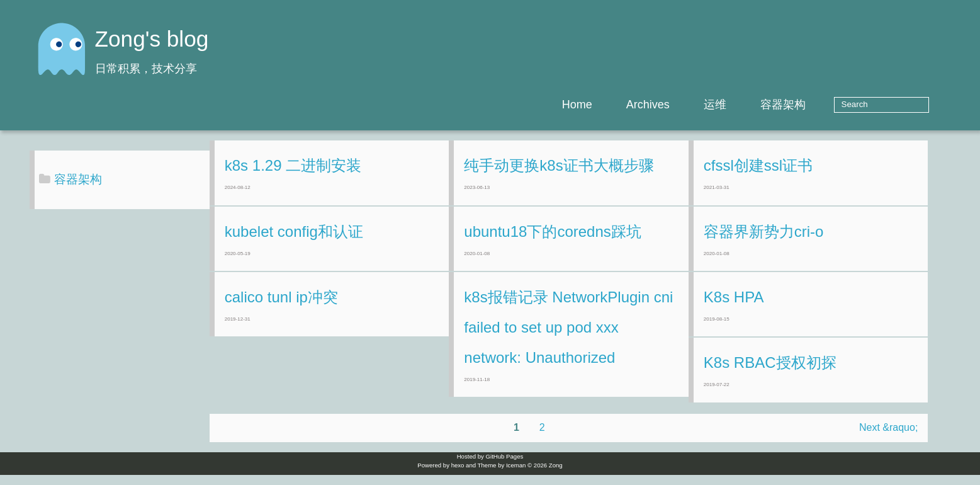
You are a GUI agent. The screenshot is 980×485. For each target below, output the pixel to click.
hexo (458, 475)
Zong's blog (152, 39)
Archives (687, 105)
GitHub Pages (505, 466)
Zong (556, 475)
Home (616, 105)
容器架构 (822, 105)
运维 (754, 105)
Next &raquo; (907, 437)
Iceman (516, 475)
